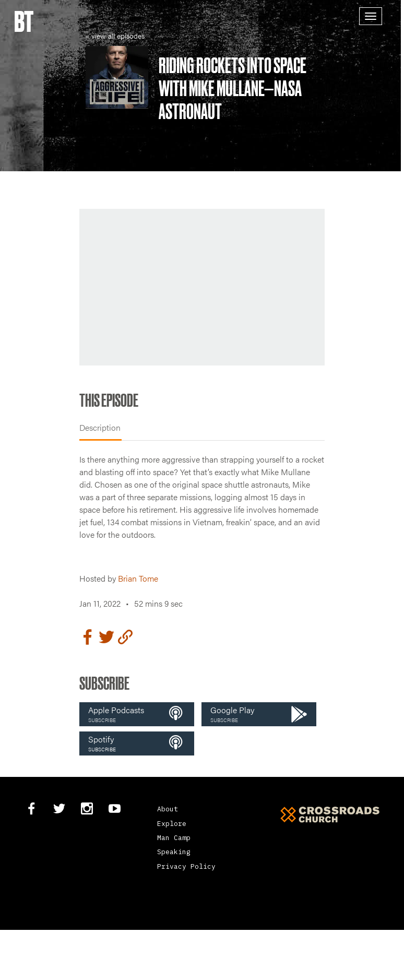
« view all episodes (115, 36)
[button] (137, 714)
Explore (172, 824)
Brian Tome (138, 578)
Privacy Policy (186, 866)
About (168, 809)
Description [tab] (100, 427)
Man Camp (174, 838)
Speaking (174, 852)
